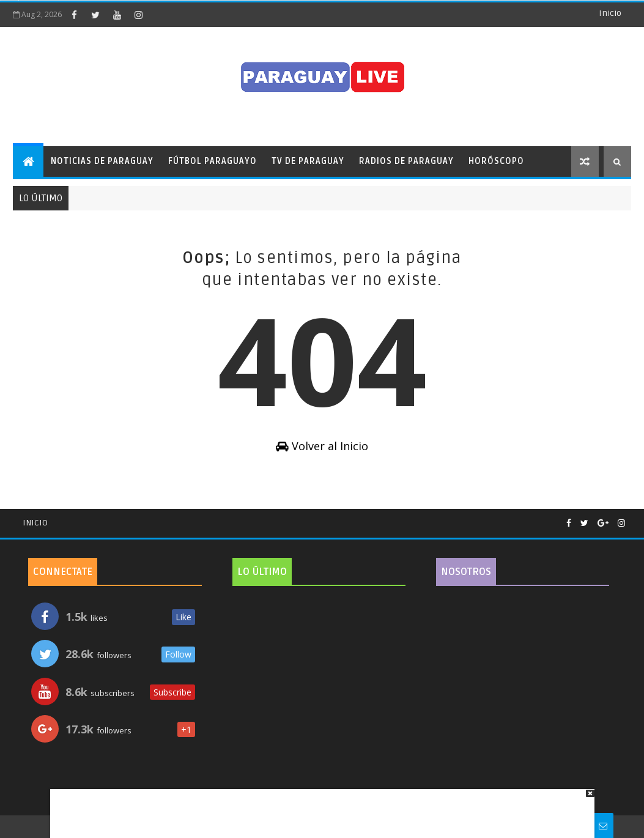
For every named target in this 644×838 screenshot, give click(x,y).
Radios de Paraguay (406, 161)
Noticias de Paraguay (102, 161)
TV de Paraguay (308, 161)
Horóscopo (496, 161)
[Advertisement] (318, 807)
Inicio (610, 13)
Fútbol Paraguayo (213, 161)
